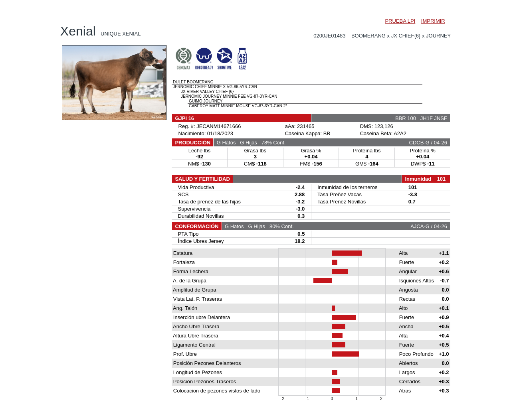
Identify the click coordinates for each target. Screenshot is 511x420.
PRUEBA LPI (400, 21)
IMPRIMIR (433, 21)
